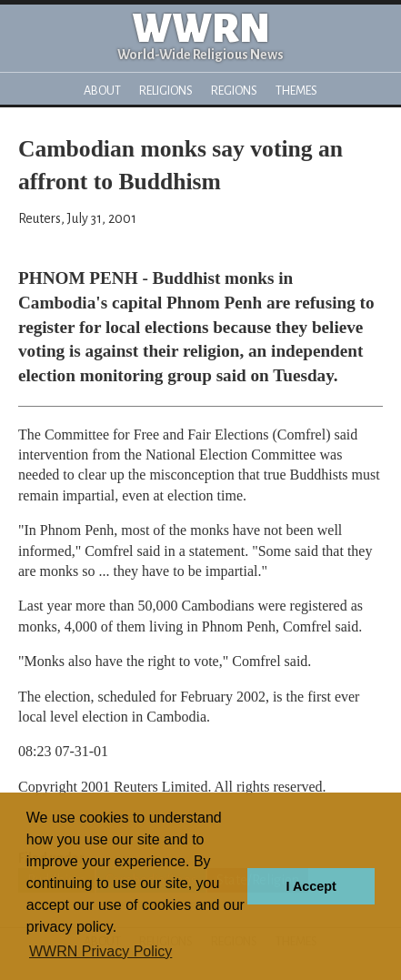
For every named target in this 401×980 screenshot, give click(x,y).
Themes (296, 91)
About (102, 91)
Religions (166, 91)
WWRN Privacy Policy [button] (100, 951)
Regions (234, 91)
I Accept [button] (311, 886)
